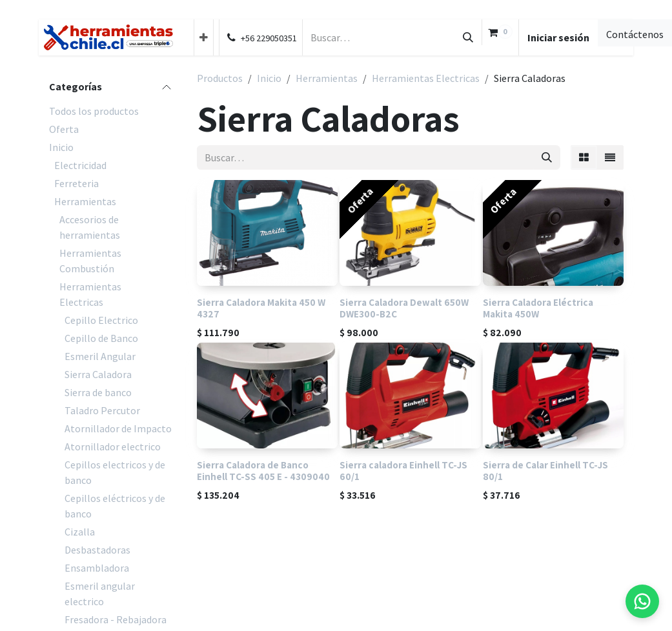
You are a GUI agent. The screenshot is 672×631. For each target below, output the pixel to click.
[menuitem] (204, 37)
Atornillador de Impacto (118, 428)
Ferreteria (76, 183)
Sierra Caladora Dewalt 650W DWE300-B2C (405, 308)
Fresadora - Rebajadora (116, 619)
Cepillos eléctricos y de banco (115, 506)
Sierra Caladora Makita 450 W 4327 (261, 308)
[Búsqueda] (468, 37)
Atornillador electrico (113, 446)
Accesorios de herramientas (90, 227)
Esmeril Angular (100, 356)
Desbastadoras (97, 550)
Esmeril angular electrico (100, 594)
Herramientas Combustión (90, 261)
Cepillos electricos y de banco (115, 472)
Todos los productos (94, 111)
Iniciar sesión (558, 37)
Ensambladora (97, 568)
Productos (220, 78)
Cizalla (80, 532)
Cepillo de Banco (101, 338)
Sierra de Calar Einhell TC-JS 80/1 (545, 470)
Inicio (61, 147)
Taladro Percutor (102, 410)
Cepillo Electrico (101, 320)
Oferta (64, 129)
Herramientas (85, 201)
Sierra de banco (98, 392)
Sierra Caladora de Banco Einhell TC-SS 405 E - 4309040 (263, 470)
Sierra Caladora (98, 374)
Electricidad (80, 165)
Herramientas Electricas (90, 294)
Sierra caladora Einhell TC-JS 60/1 (404, 470)
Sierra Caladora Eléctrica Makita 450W (538, 308)
